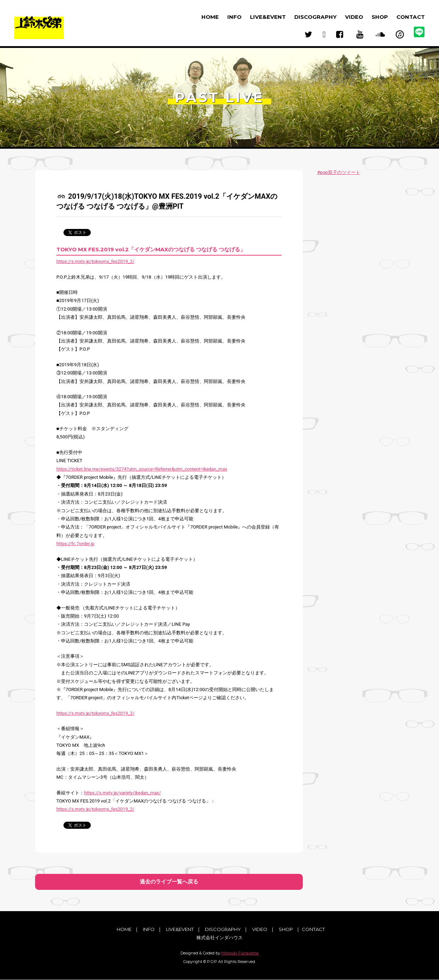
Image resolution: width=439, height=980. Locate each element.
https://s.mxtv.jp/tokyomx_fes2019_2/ (95, 261)
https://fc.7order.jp (75, 544)
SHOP (380, 17)
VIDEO (354, 17)
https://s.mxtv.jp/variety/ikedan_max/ (123, 793)
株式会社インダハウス (220, 938)
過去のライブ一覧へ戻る (169, 882)
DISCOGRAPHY (315, 17)
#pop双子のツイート (339, 172)
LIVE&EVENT (268, 17)
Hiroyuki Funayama (240, 953)
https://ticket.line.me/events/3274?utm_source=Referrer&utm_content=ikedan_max (142, 469)
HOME (210, 17)
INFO (234, 17)
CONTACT (411, 17)
